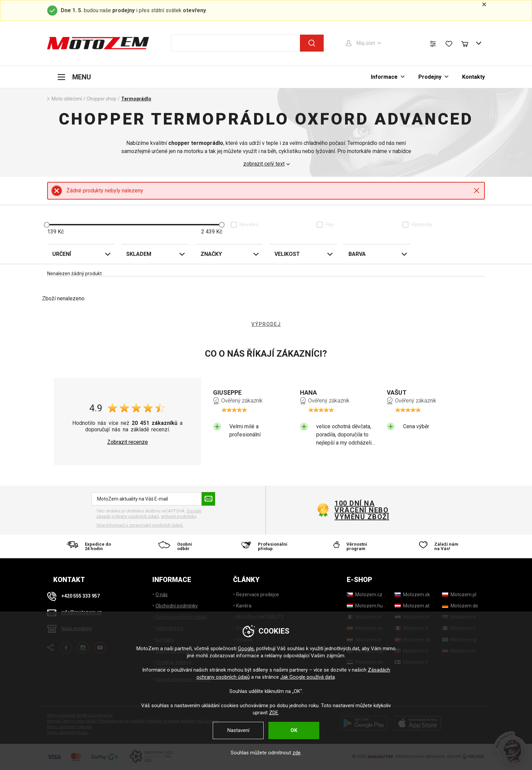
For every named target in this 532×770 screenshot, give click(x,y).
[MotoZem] (98, 43)
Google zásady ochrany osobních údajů (149, 514)
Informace (384, 77)
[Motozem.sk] (412, 595)
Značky (211, 254)
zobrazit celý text (264, 164)
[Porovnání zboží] (433, 44)
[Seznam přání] (449, 44)
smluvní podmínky (178, 516)
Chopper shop (101, 99)
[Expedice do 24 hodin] (91, 546)
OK (294, 730)
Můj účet (366, 43)
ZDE (274, 713)
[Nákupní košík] (468, 43)
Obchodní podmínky (177, 606)
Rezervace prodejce (258, 595)
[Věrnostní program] (354, 546)
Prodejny (430, 77)
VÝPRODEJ (266, 324)
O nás (161, 595)
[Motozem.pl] (459, 595)
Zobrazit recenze (128, 442)
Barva (357, 254)
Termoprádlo (136, 99)
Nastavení (238, 730)
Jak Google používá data (308, 677)
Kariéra (244, 606)
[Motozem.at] (412, 606)
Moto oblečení (67, 99)
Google (246, 649)
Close (477, 191)
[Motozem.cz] (365, 595)
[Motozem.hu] (365, 606)
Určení (62, 254)
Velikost (287, 254)
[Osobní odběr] (179, 546)
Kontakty (473, 77)
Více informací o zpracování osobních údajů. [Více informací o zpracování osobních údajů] (140, 525)
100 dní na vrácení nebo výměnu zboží (362, 510)
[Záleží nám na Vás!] (441, 546)
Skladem (139, 254)
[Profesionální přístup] (266, 546)
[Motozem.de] (460, 606)
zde (297, 753)
